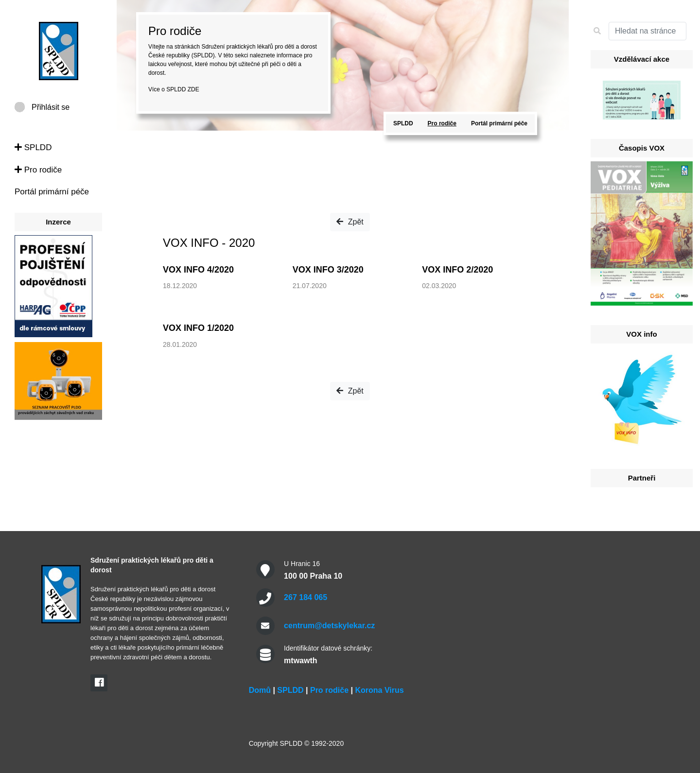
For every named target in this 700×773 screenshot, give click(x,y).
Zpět (350, 222)
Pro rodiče (38, 170)
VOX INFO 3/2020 (328, 270)
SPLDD (33, 147)
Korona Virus (379, 690)
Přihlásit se (51, 107)
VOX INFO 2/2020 (457, 270)
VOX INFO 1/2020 (198, 328)
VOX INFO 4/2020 (198, 270)
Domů (260, 690)
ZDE (193, 89)
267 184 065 (306, 597)
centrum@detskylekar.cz (329, 626)
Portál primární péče (52, 192)
